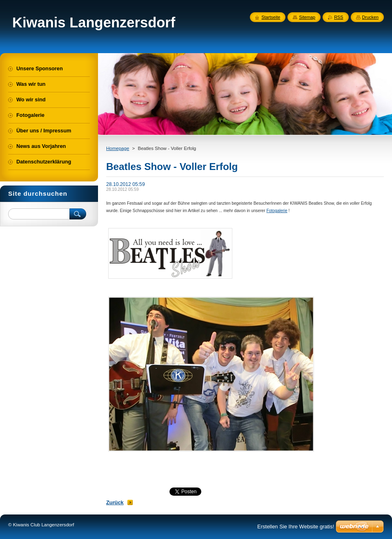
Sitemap (307, 17)
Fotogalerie (277, 211)
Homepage (118, 148)
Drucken (371, 17)
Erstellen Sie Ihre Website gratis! (296, 527)
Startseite (271, 17)
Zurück (115, 502)
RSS (339, 17)
